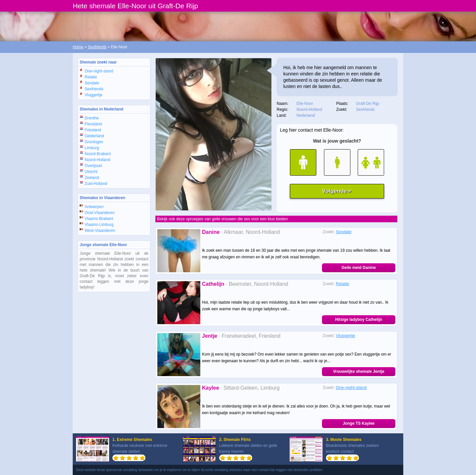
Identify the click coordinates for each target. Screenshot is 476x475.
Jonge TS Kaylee (359, 423)
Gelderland (94, 136)
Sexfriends (97, 47)
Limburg (92, 148)
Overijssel (93, 166)
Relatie (91, 77)
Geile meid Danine (359, 268)
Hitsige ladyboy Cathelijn (359, 320)
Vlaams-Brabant (99, 219)
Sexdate (92, 83)
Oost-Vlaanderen (100, 213)
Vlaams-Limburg (99, 225)
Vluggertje (94, 95)
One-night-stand (99, 71)
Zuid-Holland (96, 184)
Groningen (94, 142)
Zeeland (92, 178)
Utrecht (91, 172)
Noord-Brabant (98, 154)
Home (78, 47)
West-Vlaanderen (100, 231)
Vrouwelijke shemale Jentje (358, 371)
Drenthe (92, 118)
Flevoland (93, 124)
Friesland (93, 130)
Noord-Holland (97, 160)
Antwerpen (94, 207)
